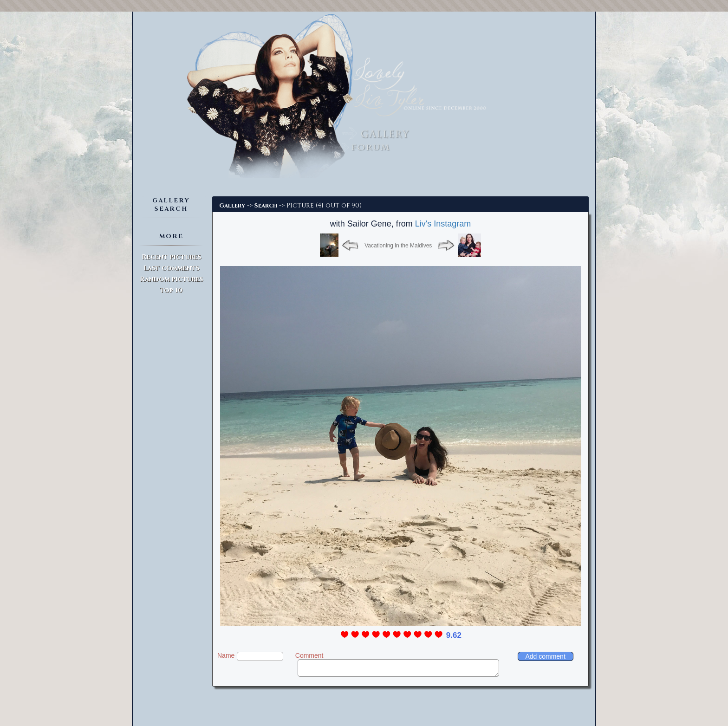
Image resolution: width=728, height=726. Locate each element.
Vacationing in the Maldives (398, 246)
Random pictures (171, 279)
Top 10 (171, 290)
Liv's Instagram (443, 224)
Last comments (171, 268)
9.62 (454, 635)
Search (266, 206)
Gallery (232, 206)
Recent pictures (171, 257)
